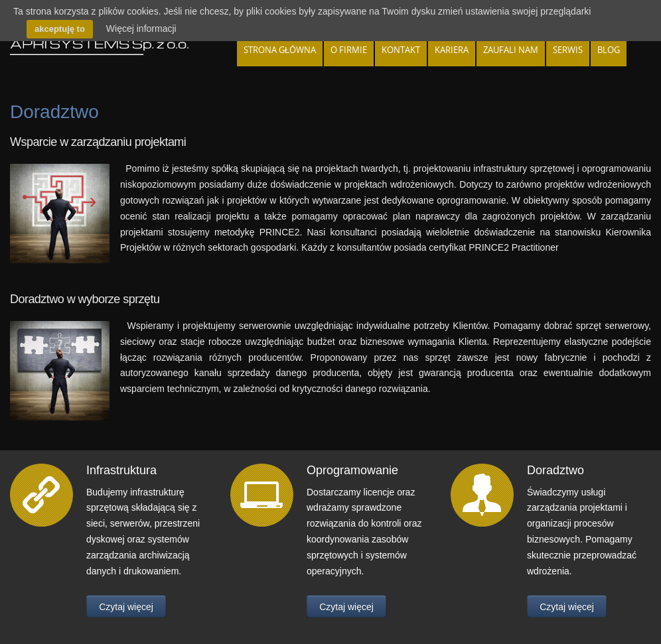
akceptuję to (60, 29)
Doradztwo (555, 470)
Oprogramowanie (352, 470)
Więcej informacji (141, 29)
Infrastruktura (121, 470)
